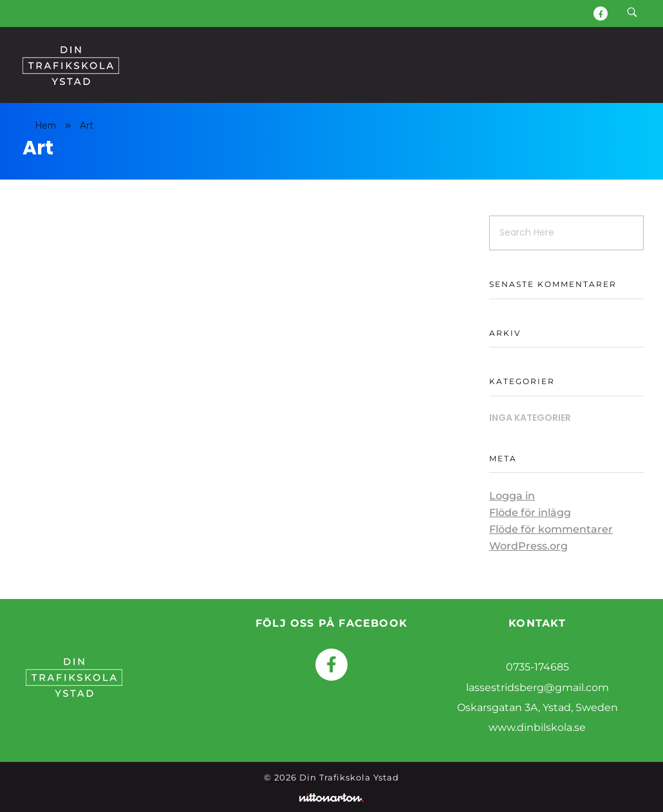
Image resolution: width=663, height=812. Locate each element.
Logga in (512, 496)
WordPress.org (528, 546)
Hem (46, 125)
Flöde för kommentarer (551, 529)
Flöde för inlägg (530, 512)
